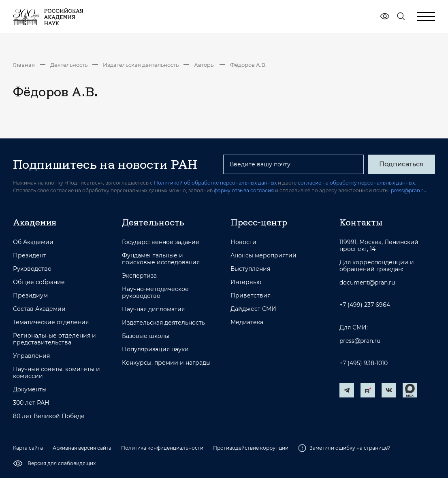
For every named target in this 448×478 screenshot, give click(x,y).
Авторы (204, 65)
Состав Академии (39, 309)
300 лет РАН (31, 403)
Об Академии (33, 242)
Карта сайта (28, 448)
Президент (30, 256)
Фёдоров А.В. (248, 65)
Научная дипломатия (153, 309)
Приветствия (251, 296)
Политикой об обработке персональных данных (215, 183)
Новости (243, 242)
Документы (30, 390)
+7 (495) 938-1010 (364, 363)
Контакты (361, 222)
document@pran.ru (367, 283)
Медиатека (247, 322)
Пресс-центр (259, 222)
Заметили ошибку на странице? (344, 448)
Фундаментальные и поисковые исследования (161, 259)
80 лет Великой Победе (49, 416)
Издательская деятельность (141, 65)
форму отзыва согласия (244, 190)
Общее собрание (39, 282)
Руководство (32, 269)
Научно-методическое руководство (155, 293)
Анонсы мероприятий (263, 256)
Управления (31, 356)
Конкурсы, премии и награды (166, 363)
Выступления (250, 269)
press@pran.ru (409, 190)
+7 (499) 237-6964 (365, 305)
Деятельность (69, 65)
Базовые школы (146, 336)
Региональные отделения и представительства (54, 339)
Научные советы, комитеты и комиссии (57, 373)
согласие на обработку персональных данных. (357, 183)
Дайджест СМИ (253, 309)
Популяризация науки (155, 349)
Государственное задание (161, 242)
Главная (24, 65)
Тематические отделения (51, 322)
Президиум (30, 296)
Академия (35, 222)
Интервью (246, 282)
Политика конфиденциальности (162, 448)
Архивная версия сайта (82, 448)
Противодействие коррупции (251, 448)
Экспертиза (139, 276)
